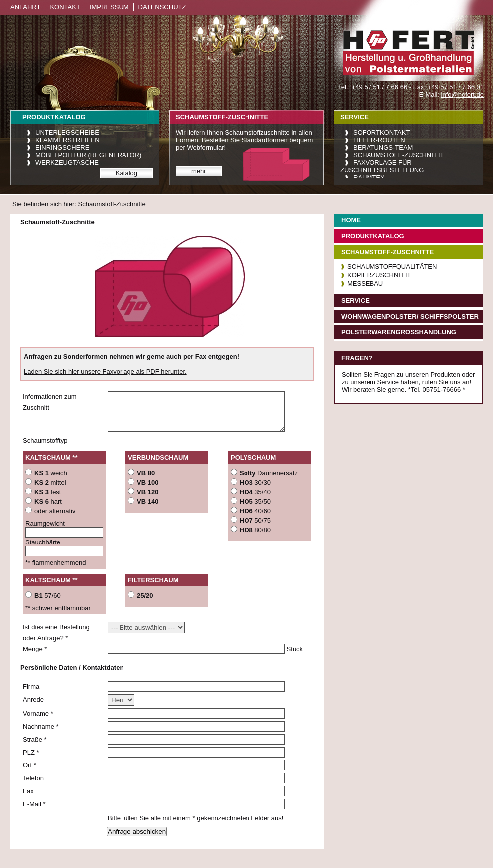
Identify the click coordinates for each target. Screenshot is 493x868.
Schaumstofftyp (45, 441)
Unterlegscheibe (67, 133)
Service (355, 300)
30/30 (255, 483)
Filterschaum (153, 580)
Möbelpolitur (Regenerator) (88, 155)
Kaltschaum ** (51, 458)
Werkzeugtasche (67, 163)
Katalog (126, 173)
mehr (199, 171)
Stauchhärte (43, 542)
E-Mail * (34, 804)
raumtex (369, 177)
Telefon (33, 778)
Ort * (30, 765)
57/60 (48, 596)
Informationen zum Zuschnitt (50, 402)
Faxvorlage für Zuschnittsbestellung (382, 166)
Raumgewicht (45, 523)
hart (48, 501)
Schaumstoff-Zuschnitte (399, 155)
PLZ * (31, 752)
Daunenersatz (269, 473)
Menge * (35, 649)
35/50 (255, 501)
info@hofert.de (462, 94)
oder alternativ (55, 511)
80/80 (255, 530)
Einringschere (62, 148)
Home (351, 220)
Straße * (35, 739)
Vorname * (38, 713)
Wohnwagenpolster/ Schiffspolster (410, 316)
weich (51, 473)
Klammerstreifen (67, 140)
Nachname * (41, 726)
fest (48, 492)
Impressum (109, 7)
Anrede (33, 700)
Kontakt (65, 7)
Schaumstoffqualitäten (392, 267)
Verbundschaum (158, 458)
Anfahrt (25, 7)
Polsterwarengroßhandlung (399, 332)
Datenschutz (162, 7)
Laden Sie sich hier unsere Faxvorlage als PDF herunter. (105, 372)
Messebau (365, 283)
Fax (28, 791)
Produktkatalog (373, 236)
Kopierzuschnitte (380, 275)
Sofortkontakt (381, 133)
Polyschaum (253, 458)
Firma (31, 687)
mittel (50, 483)
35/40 (255, 492)
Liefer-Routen (379, 140)
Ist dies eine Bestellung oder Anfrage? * (56, 632)
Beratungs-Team (383, 148)
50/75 (255, 520)
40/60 (255, 511)
